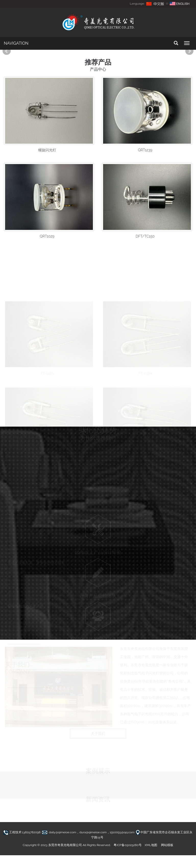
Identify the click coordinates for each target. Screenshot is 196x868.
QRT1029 (47, 236)
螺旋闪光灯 (47, 150)
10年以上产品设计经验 (98, 549)
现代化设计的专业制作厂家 (98, 636)
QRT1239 (145, 150)
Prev (7, 51)
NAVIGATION (16, 43)
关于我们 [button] (98, 735)
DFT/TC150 (145, 236)
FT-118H (145, 370)
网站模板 (167, 845)
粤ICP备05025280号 (127, 845)
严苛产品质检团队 (98, 593)
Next (189, 51)
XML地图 (151, 845)
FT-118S (47, 370)
